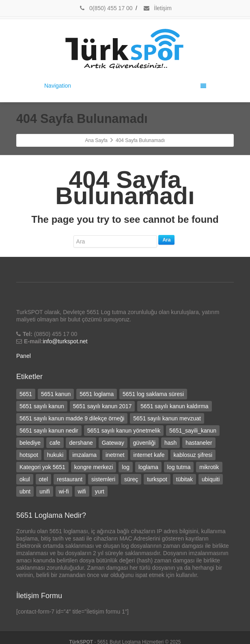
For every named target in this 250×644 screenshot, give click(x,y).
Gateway (113, 443)
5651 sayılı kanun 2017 (102, 406)
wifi (82, 491)
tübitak (184, 479)
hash (170, 443)
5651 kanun (56, 394)
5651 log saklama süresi (153, 394)
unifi (45, 491)
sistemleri (103, 479)
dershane (81, 443)
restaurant (70, 479)
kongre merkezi (94, 467)
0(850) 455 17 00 (106, 8)
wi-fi (64, 491)
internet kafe (149, 455)
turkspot (157, 479)
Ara (166, 240)
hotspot (29, 455)
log (126, 467)
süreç (131, 479)
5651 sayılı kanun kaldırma (174, 406)
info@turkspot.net (65, 341)
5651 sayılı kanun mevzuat (167, 418)
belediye (30, 443)
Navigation (125, 86)
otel (44, 479)
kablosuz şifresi (193, 455)
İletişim (157, 8)
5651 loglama (97, 394)
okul (25, 479)
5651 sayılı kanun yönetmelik (124, 431)
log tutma (179, 467)
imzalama (84, 455)
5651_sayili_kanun (193, 431)
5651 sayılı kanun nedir (49, 431)
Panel (24, 356)
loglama (148, 467)
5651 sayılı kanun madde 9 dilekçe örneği (72, 418)
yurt (100, 491)
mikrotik (209, 467)
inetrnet (115, 455)
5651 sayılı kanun (42, 406)
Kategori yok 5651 (42, 467)
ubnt (25, 491)
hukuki (55, 455)
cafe (55, 443)
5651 (26, 394)
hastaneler (199, 443)
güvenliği (144, 443)
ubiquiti (211, 479)
